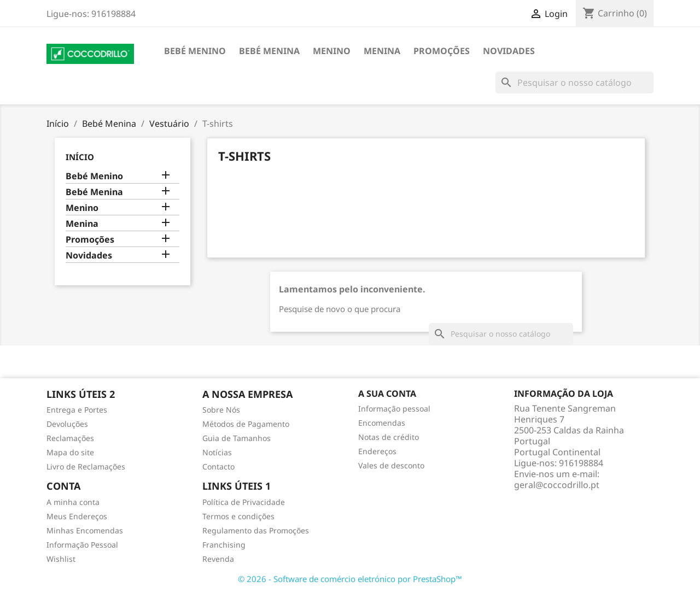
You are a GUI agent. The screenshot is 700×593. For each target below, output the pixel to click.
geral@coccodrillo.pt (557, 485)
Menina (382, 51)
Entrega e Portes (77, 410)
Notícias (217, 452)
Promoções (442, 51)
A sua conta (387, 394)
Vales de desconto (391, 465)
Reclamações (70, 438)
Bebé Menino (195, 51)
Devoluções (67, 424)
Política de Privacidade (244, 502)
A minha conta (73, 502)
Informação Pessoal (82, 545)
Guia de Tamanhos (237, 438)
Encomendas (382, 423)
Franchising (224, 545)
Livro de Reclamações (86, 466)
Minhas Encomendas (85, 530)
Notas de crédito (389, 437)
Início (80, 157)
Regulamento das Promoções (256, 530)
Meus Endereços (77, 516)
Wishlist (61, 559)
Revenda (218, 559)
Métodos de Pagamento (246, 424)
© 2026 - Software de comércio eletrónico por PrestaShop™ (350, 579)
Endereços (377, 451)
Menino (332, 51)
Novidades (509, 51)
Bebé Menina (269, 51)
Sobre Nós (221, 410)
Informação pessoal (394, 409)
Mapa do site (70, 452)
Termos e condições (238, 516)
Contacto (218, 466)
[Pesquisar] (574, 83)
